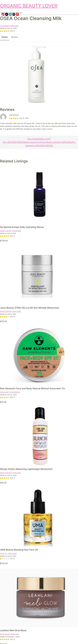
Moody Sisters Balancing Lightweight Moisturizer (26, 469)
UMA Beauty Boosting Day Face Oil (19, 550)
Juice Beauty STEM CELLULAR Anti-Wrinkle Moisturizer (30, 308)
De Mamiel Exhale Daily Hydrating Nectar (22, 227)
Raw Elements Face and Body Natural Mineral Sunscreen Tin (32, 388)
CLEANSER (5, 26)
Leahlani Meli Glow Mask (13, 630)
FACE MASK (5, 634)
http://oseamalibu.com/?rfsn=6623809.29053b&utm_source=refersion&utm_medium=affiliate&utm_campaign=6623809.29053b (39, 142)
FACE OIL (4, 554)
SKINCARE (14, 26)
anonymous (14, 115)
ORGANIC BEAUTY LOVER (29, 6)
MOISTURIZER (6, 231)
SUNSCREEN (15, 392)
